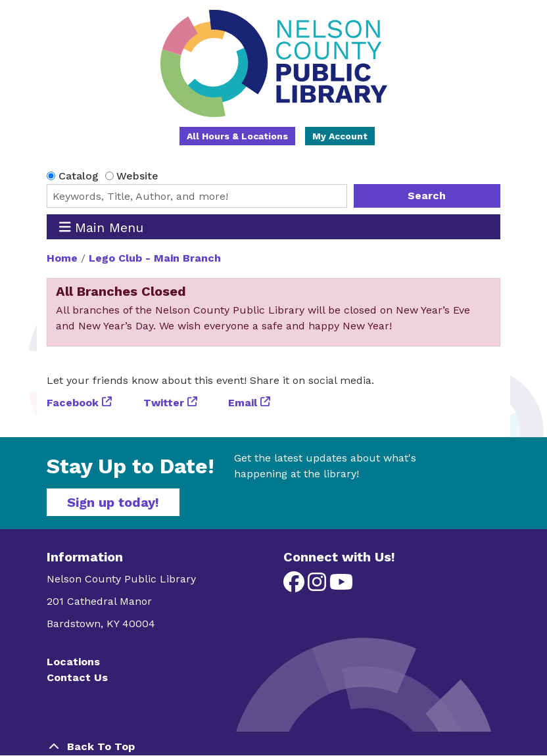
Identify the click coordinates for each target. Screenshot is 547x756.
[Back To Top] (273, 747)
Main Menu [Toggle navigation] (102, 227)
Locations (73, 662)
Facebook (73, 403)
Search (427, 196)
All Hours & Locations (237, 136)
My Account (340, 136)
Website (137, 176)
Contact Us (77, 677)
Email (243, 403)
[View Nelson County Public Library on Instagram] (319, 586)
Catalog (79, 176)
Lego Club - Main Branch (155, 258)
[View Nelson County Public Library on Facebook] (296, 586)
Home (62, 258)
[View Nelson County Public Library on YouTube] (341, 586)
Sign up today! (113, 502)
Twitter (164, 403)
